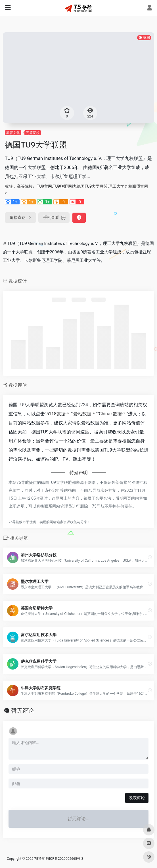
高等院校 (33, 133)
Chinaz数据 (110, 414)
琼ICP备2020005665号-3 (64, 859)
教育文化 (13, 133)
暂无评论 (22, 711)
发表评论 (137, 798)
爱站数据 (82, 414)
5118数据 (56, 414)
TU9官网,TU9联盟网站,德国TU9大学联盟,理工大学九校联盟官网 (93, 186)
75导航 (40, 859)
